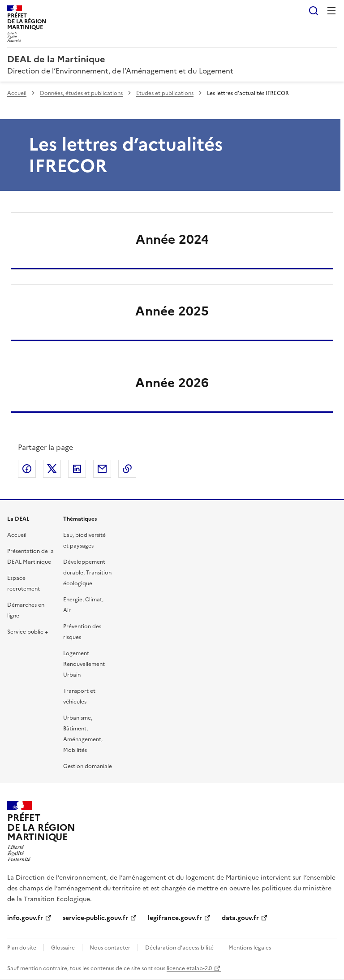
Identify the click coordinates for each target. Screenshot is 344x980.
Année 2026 (172, 383)
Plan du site (22, 948)
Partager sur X (52, 469)
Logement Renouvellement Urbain (84, 664)
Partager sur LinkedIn (77, 469)
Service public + (28, 632)
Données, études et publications (81, 93)
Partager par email (102, 469)
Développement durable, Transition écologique (87, 573)
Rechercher (314, 11)
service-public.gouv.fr (95, 918)
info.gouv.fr (25, 918)
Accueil (17, 93)
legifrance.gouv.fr (175, 918)
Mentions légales (250, 948)
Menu (331, 11)
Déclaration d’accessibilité (179, 948)
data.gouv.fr (240, 918)
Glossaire (63, 948)
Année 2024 (172, 239)
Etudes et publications (165, 93)
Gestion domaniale (88, 766)
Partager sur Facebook (27, 469)
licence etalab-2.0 (189, 968)
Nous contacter (110, 948)
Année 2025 (172, 311)
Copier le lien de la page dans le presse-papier (127, 469)
